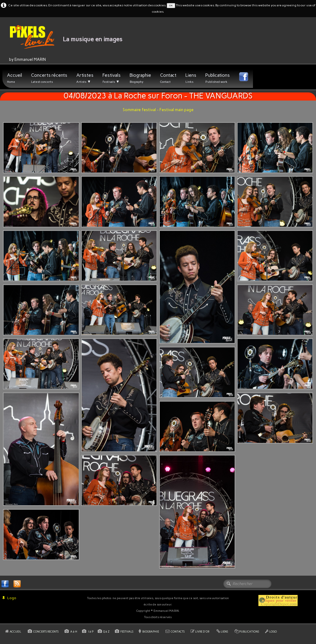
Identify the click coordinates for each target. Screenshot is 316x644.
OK (171, 5)
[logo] (61, 44)
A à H (74, 632)
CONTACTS (178, 632)
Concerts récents (49, 78)
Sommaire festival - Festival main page (158, 110)
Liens (191, 78)
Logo (9, 598)
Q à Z (107, 632)
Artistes (85, 78)
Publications (218, 78)
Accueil (14, 78)
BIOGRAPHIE (151, 632)
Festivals (112, 78)
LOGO (273, 632)
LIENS (224, 632)
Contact (168, 78)
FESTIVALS (127, 632)
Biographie (140, 78)
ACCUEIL (16, 632)
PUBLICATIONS (249, 632)
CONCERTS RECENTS (46, 632)
